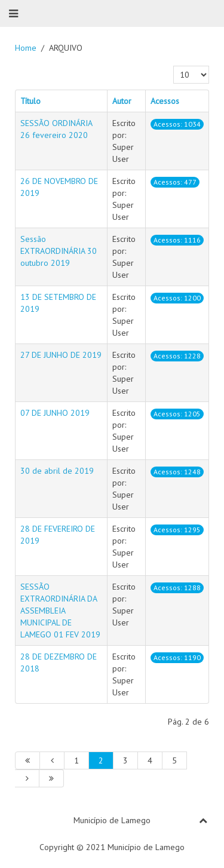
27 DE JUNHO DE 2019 (61, 355)
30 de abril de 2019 (57, 471)
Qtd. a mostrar (174, 66)
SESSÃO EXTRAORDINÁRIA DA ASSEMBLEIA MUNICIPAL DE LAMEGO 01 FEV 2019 (60, 611)
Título (30, 101)
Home (26, 48)
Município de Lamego (112, 820)
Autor (122, 101)
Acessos (165, 101)
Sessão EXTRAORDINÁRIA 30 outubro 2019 (59, 251)
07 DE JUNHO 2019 (55, 413)
